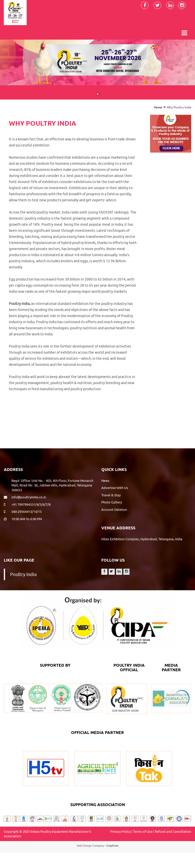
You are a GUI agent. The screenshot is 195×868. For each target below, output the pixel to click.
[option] (171, 134)
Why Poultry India (179, 107)
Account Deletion (114, 510)
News (105, 481)
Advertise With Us (115, 488)
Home (158, 107)
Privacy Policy (120, 831)
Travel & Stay (111, 495)
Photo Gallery (112, 502)
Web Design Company (90, 846)
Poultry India (23, 574)
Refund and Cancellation (173, 831)
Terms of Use (143, 831)
